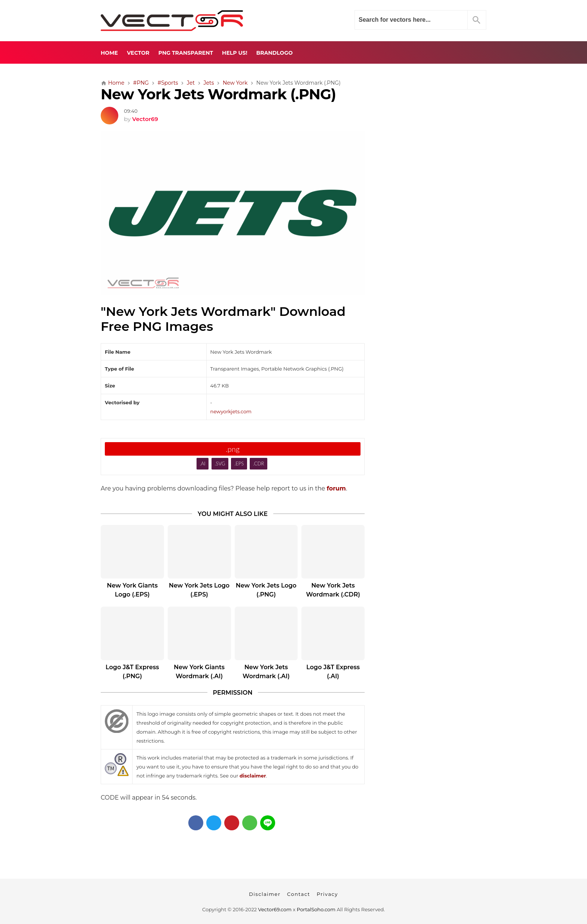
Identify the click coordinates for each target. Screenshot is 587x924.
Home (109, 53)
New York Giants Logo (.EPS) (133, 590)
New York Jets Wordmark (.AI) (266, 672)
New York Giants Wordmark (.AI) (199, 672)
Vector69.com (275, 909)
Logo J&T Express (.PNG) (132, 672)
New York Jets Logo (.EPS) (199, 590)
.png (233, 449)
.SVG (220, 463)
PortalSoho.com (316, 909)
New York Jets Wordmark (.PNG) (218, 94)
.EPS (239, 463)
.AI (203, 463)
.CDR (258, 463)
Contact (299, 894)
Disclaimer (265, 894)
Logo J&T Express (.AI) (333, 672)
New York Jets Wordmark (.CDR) (333, 590)
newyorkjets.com (231, 411)
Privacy (327, 894)
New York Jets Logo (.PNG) (266, 590)
